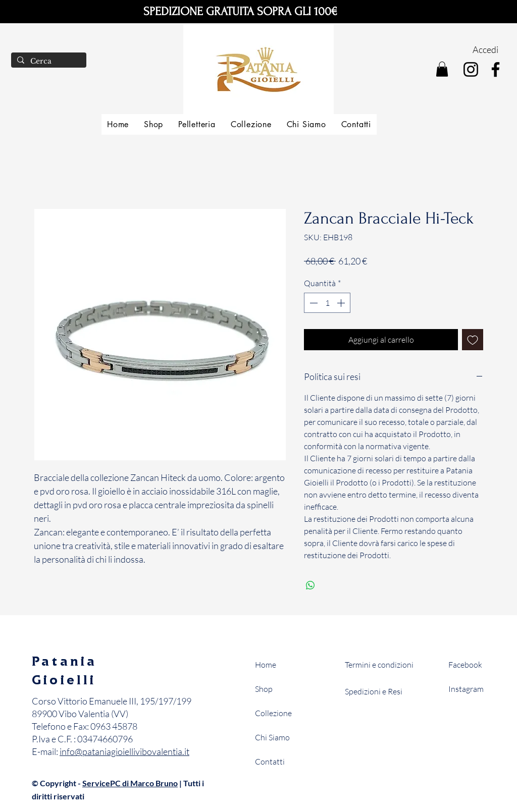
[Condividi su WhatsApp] (311, 585)
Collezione (273, 713)
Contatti (270, 762)
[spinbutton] (327, 303)
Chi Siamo (272, 737)
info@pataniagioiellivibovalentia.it (124, 751)
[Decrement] (313, 303)
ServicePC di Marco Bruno (130, 783)
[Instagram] (471, 69)
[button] (442, 69)
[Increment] (342, 303)
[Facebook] (496, 69)
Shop (264, 689)
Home (266, 665)
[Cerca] (48, 62)
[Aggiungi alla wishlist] (473, 340)
